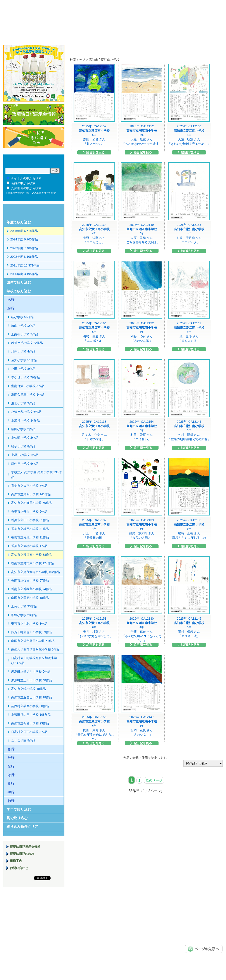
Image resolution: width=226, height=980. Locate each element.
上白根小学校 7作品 (25, 334)
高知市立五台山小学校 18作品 (32, 697)
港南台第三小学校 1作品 (28, 394)
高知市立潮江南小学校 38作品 (32, 555)
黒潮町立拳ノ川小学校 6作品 (31, 671)
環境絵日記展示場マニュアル (34, 912)
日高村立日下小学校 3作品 (29, 732)
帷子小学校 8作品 (23, 446)
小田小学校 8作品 (23, 369)
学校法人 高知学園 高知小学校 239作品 (36, 475)
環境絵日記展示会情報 (34, 114)
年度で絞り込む (19, 222)
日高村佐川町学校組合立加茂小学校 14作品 (34, 660)
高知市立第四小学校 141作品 (31, 494)
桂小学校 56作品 (22, 317)
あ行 (11, 300)
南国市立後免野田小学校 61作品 (33, 641)
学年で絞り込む (19, 809)
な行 (11, 766)
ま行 (11, 783)
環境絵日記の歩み (22, 854)
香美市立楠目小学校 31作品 (30, 529)
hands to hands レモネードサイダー (34, 73)
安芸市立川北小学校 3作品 (29, 624)
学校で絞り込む (19, 291)
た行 (11, 758)
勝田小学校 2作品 (23, 429)
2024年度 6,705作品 (24, 239)
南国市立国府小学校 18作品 (30, 598)
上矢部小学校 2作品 (25, 438)
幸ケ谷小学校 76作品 (25, 377)
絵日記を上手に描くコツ (34, 137)
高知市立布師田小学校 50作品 (32, 503)
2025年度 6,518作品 (24, 231)
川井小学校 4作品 (23, 351)
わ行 (11, 801)
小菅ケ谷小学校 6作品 (26, 412)
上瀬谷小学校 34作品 (25, 421)
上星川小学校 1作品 (25, 455)
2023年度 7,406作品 (24, 248)
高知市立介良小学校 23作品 (30, 723)
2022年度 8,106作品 (24, 257)
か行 (11, 308)
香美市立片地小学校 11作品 (30, 537)
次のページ (154, 780)
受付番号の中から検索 (26, 188)
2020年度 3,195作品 (24, 274)
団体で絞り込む (19, 282)
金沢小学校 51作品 (24, 360)
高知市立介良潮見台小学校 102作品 (35, 572)
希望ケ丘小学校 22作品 (27, 343)
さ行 (11, 749)
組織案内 (16, 861)
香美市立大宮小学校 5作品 (29, 486)
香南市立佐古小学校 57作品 (30, 580)
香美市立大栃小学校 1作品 (29, 546)
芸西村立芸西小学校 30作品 (30, 706)
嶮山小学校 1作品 (23, 326)
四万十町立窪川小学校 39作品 (32, 632)
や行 (11, 792)
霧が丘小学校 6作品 (25, 464)
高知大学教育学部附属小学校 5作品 (35, 649)
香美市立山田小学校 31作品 (30, 520)
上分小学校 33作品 (24, 606)
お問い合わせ (19, 868)
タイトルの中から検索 (26, 178)
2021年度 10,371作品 (25, 265)
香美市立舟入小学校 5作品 (29, 512)
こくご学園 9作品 (23, 740)
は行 (11, 775)
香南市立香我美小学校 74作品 (32, 589)
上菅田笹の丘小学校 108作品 (31, 715)
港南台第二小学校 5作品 (28, 386)
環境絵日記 (58, 19)
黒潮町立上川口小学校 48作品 (32, 680)
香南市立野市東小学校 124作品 (32, 563)
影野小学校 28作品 (24, 615)
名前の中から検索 (23, 183)
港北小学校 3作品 (23, 403)
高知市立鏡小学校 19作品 (28, 689)
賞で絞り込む (17, 818)
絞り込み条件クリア (22, 827)
